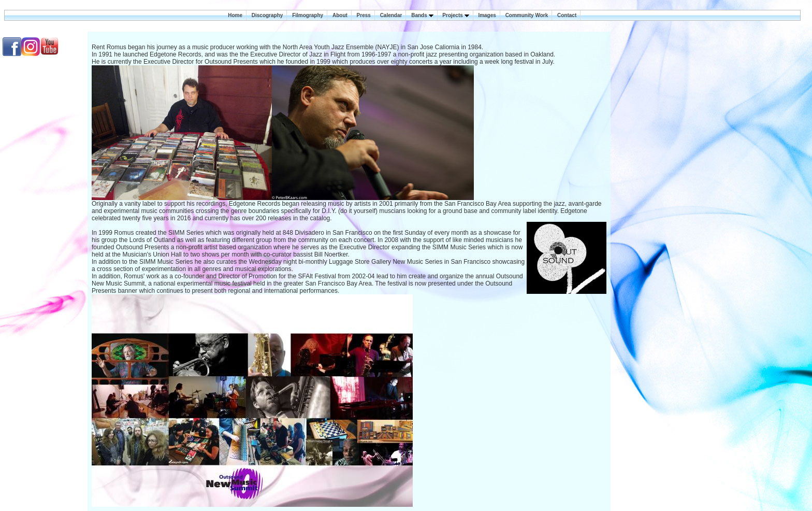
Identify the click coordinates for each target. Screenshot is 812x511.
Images (487, 15)
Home (235, 15)
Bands (422, 15)
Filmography (308, 15)
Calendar (391, 15)
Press (364, 15)
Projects (455, 15)
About (340, 15)
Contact (567, 15)
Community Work (527, 15)
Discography (267, 15)
